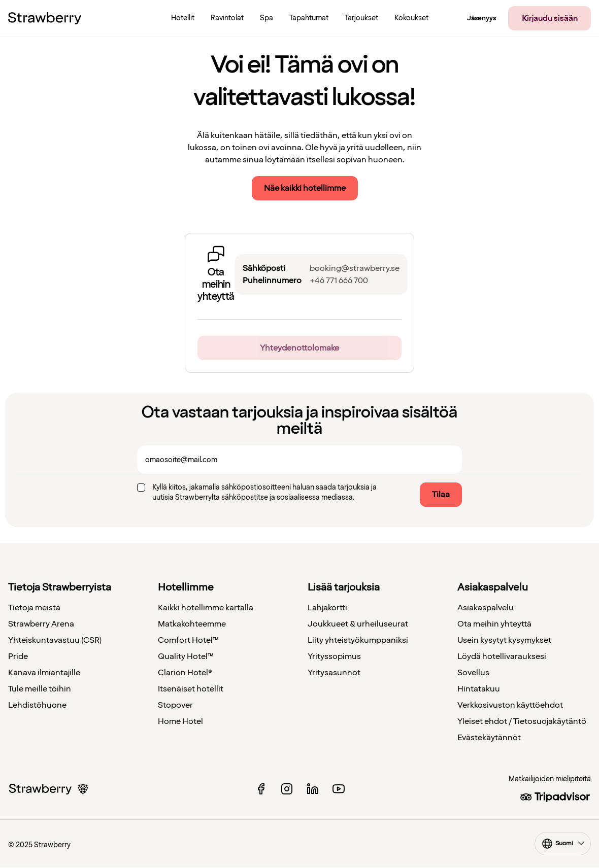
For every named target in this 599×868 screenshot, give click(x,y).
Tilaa (441, 495)
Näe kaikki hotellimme (305, 188)
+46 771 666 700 (339, 281)
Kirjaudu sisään (550, 18)
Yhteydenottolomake (299, 348)
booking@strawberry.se (355, 268)
